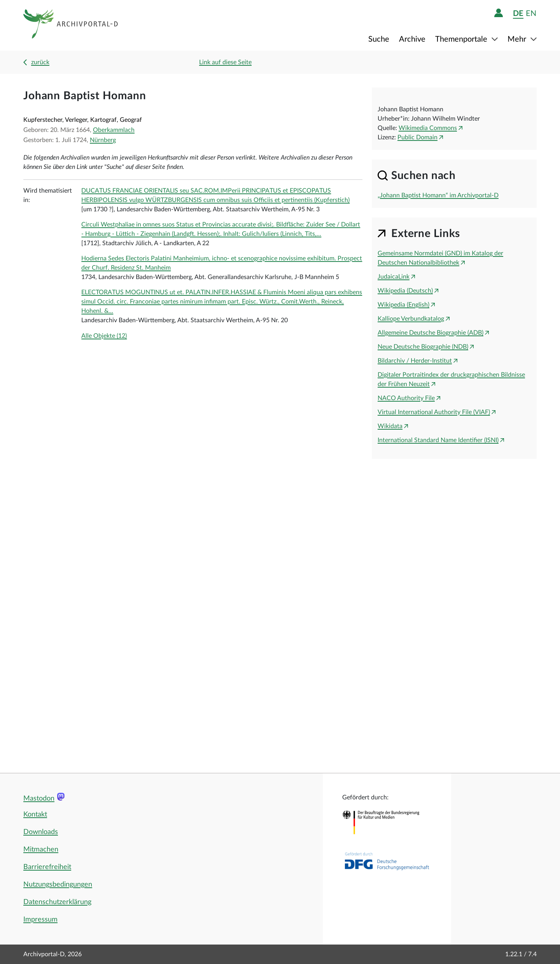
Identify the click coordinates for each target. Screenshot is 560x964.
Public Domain (417, 137)
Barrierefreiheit (47, 867)
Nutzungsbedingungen (58, 885)
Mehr (518, 39)
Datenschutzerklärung (57, 902)
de (518, 13)
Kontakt (35, 815)
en (531, 13)
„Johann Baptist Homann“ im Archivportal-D (438, 195)
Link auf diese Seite (225, 62)
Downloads (41, 832)
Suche (379, 39)
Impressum (40, 920)
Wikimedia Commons (428, 128)
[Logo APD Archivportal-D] (71, 25)
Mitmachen (41, 850)
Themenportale (462, 39)
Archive (412, 39)
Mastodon (39, 799)
